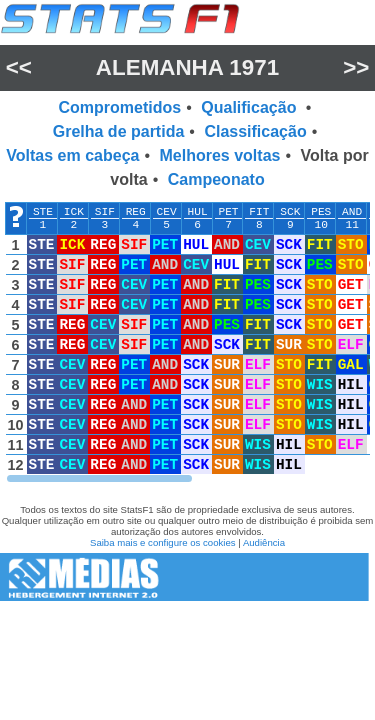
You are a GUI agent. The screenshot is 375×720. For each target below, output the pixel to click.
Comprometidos (120, 107)
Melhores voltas (220, 155)
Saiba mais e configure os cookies (163, 542)
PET (228, 212)
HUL (198, 212)
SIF (105, 212)
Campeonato (216, 179)
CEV (167, 212)
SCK (290, 212)
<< (19, 67)
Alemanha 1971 (187, 67)
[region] (187, 343)
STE (43, 212)
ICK (74, 212)
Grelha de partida (119, 131)
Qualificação (251, 107)
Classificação (255, 131)
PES (321, 212)
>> (356, 67)
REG (136, 212)
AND (352, 212)
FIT (259, 212)
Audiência (264, 542)
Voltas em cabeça (72, 155)
